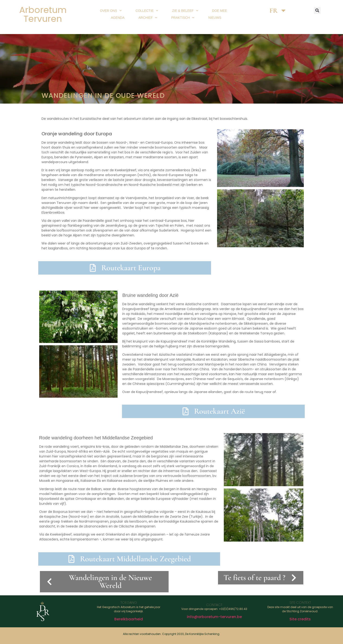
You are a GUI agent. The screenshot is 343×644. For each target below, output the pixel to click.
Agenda (118, 18)
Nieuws (215, 18)
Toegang (129, 602)
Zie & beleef (185, 11)
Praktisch (183, 18)
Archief (148, 18)
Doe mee (220, 11)
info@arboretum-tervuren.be (214, 617)
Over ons (111, 11)
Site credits (300, 619)
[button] (317, 10)
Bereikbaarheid (129, 619)
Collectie (147, 11)
